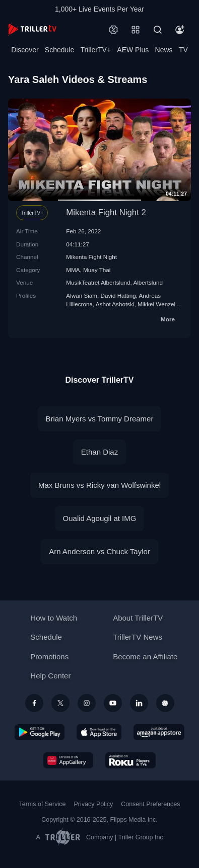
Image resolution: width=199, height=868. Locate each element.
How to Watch (54, 618)
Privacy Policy (93, 804)
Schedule (59, 50)
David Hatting (118, 295)
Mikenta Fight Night (91, 257)
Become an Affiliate (145, 657)
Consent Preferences (150, 804)
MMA (73, 270)
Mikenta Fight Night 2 (106, 212)
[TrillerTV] (32, 29)
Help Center (50, 676)
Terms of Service (43, 804)
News (164, 50)
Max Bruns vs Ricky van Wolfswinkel (99, 485)
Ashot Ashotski (115, 304)
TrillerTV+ (96, 50)
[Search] (158, 30)
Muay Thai (97, 270)
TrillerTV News (138, 637)
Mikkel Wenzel (156, 304)
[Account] (180, 30)
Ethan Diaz (99, 452)
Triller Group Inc (141, 837)
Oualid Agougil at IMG (100, 518)
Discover (25, 50)
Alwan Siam (82, 295)
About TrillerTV (138, 618)
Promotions (49, 657)
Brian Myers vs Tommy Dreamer (100, 419)
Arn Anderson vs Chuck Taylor (99, 551)
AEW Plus (133, 50)
